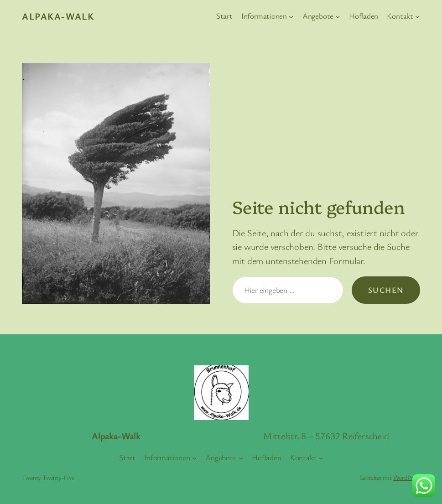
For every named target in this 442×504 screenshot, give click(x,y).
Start (224, 16)
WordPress (407, 477)
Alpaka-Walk (58, 16)
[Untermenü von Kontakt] (417, 16)
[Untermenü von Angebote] (338, 16)
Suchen (386, 290)
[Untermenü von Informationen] (291, 16)
